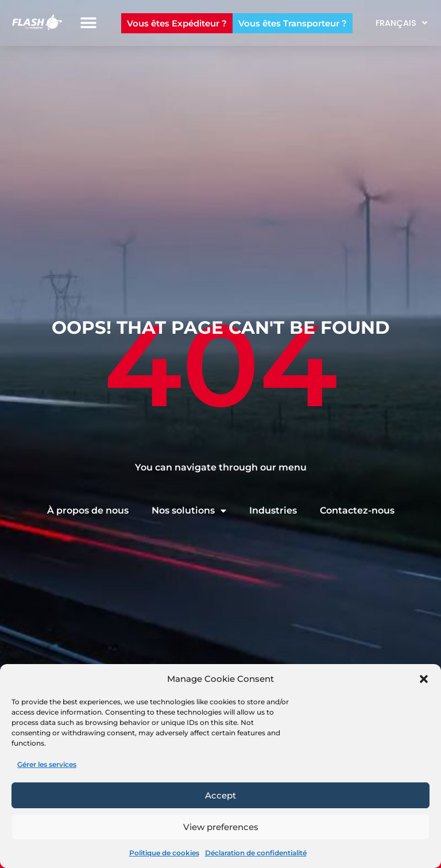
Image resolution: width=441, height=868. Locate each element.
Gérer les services (47, 764)
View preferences (221, 827)
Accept (220, 795)
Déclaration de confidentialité (256, 853)
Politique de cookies (164, 853)
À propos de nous (88, 510)
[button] (424, 679)
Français (401, 23)
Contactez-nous (357, 510)
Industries (273, 510)
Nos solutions (189, 511)
